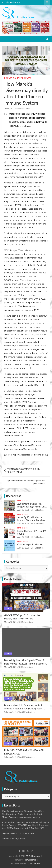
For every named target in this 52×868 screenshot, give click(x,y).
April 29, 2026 (23, 510)
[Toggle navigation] (6, 39)
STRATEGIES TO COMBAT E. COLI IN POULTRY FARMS (24, 471)
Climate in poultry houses (30, 544)
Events (8, 609)
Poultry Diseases (22, 78)
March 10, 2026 (11, 622)
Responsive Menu (47, 2)
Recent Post (13, 496)
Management (23, 541)
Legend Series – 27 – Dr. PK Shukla (32, 532)
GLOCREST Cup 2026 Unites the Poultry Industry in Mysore (22, 617)
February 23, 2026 (12, 712)
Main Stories (23, 501)
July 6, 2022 (9, 109)
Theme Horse (30, 860)
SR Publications (23, 109)
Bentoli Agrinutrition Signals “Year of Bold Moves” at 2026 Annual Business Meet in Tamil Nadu (25, 663)
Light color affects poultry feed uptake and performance (26, 482)
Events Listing (13, 579)
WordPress (35, 863)
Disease (8, 78)
